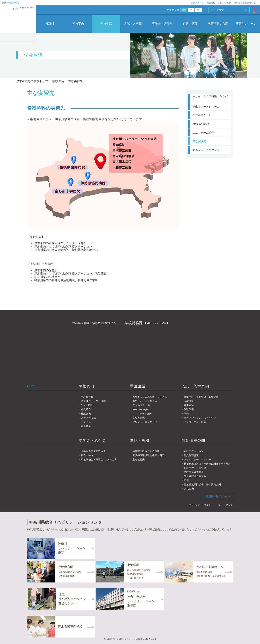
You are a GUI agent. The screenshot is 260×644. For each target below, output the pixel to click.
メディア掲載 (88, 418)
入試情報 (189, 401)
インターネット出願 (195, 422)
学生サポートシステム (206, 106)
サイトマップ (226, 505)
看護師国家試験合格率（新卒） (150, 455)
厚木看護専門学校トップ (32, 81)
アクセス (86, 422)
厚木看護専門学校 (11, 3)
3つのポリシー (89, 405)
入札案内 (189, 489)
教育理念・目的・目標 (93, 401)
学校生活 (106, 24)
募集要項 (189, 405)
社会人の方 (87, 455)
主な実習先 (199, 141)
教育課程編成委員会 (195, 476)
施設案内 (86, 414)
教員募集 (211, 3)
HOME (50, 24)
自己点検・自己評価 (195, 468)
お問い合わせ (225, 3)
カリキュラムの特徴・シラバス (210, 98)
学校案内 (78, 24)
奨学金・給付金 (162, 24)
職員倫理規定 (191, 455)
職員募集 (86, 426)
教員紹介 (86, 409)
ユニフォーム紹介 (203, 133)
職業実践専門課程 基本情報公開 (202, 484)
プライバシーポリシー (201, 505)
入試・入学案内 (134, 24)
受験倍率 (189, 409)
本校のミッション (194, 451)
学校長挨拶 (87, 397)
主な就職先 (139, 460)
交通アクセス (197, 3)
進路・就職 (190, 24)
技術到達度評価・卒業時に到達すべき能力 (207, 464)
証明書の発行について (245, 3)
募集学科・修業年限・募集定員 (201, 397)
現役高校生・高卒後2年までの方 (99, 460)
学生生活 (138, 386)
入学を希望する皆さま (93, 451)
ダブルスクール (202, 115)
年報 (186, 480)
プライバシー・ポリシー (198, 460)
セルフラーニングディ (206, 150)
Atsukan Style (201, 124)
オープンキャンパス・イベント (201, 418)
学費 (186, 414)
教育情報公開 (193, 440)
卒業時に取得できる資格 (146, 451)
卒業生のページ (246, 24)
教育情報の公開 (218, 24)
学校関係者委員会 (194, 472)
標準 (184, 10)
